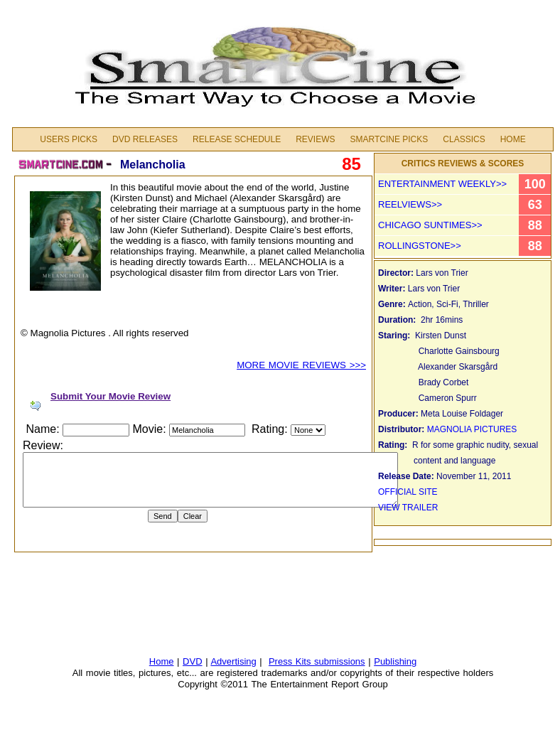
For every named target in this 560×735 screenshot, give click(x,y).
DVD (192, 661)
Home (513, 139)
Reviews (315, 139)
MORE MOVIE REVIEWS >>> (301, 365)
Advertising (233, 661)
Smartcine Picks (389, 139)
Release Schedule (237, 139)
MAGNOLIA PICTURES (474, 429)
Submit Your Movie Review (111, 396)
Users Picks (69, 139)
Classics (464, 139)
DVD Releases (145, 139)
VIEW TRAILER (408, 508)
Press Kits (291, 661)
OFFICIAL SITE (409, 492)
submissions (340, 661)
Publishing (395, 661)
